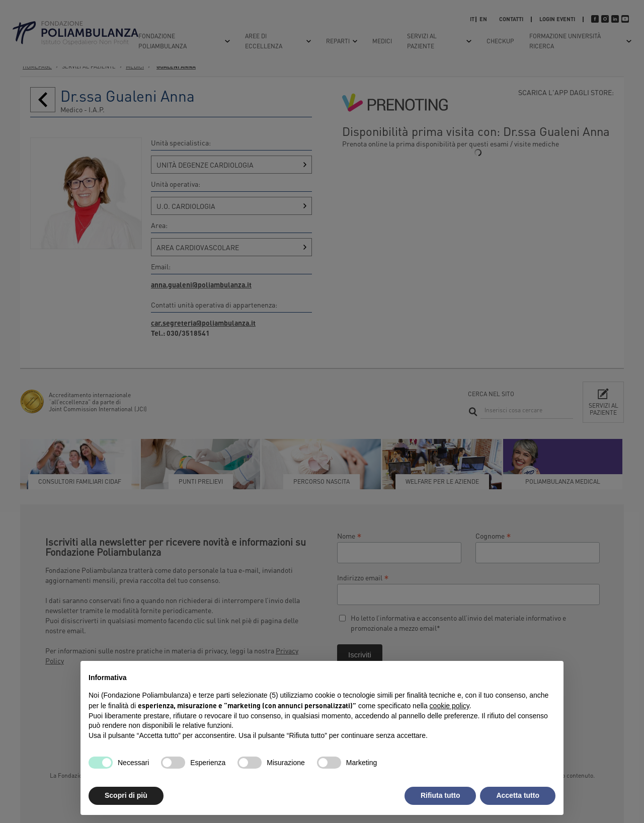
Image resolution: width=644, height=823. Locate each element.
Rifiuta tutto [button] (440, 795)
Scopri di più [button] (126, 795)
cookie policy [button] (450, 706)
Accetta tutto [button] (518, 795)
